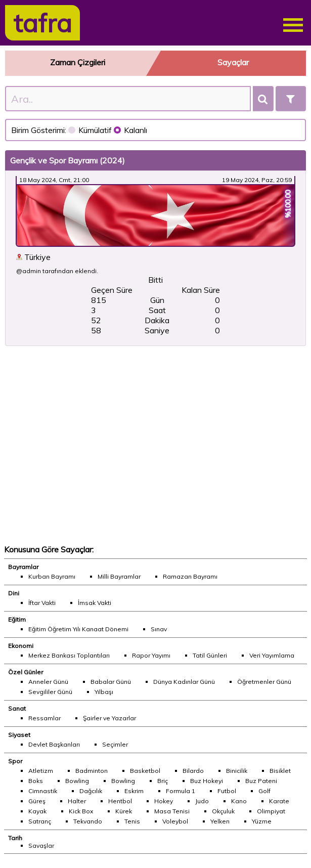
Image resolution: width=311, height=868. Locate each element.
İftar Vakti (42, 603)
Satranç (40, 821)
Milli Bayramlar (119, 576)
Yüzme (262, 821)
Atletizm (41, 771)
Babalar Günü (111, 682)
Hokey (164, 801)
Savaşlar (41, 845)
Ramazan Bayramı (190, 576)
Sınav (159, 629)
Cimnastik (43, 791)
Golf (264, 791)
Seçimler (115, 744)
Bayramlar (23, 567)
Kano (239, 801)
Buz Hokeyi (207, 781)
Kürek (124, 811)
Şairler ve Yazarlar (109, 718)
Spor (15, 761)
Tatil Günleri (210, 655)
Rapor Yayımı (151, 655)
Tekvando (88, 821)
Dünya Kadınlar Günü (184, 682)
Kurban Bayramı (52, 576)
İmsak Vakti (95, 603)
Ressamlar (45, 718)
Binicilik (237, 771)
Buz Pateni (261, 781)
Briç (163, 781)
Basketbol (145, 771)
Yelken (220, 821)
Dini (14, 593)
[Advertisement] (155, 445)
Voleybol (175, 821)
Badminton (92, 771)
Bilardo (193, 771)
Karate (279, 801)
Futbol (227, 791)
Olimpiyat (271, 811)
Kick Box (81, 811)
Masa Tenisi (172, 811)
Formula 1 (181, 791)
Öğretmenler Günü (264, 682)
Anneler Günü (48, 682)
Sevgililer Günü (50, 692)
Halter (77, 801)
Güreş (37, 801)
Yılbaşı (104, 692)
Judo (202, 801)
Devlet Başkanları (54, 744)
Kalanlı (130, 130)
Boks (36, 781)
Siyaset (19, 735)
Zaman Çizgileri (78, 62)
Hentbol (120, 801)
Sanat (17, 708)
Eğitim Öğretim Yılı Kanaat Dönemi (78, 629)
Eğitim (17, 619)
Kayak (37, 811)
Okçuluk (223, 811)
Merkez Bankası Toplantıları (69, 655)
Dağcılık (91, 791)
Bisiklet (280, 771)
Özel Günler (26, 672)
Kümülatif (91, 130)
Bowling (77, 781)
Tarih (15, 838)
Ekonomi (21, 646)
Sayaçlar (233, 62)
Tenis (132, 821)
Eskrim (134, 791)
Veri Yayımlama (272, 655)
